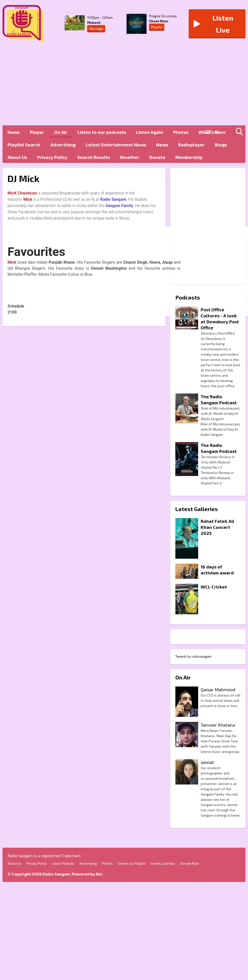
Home (14, 132)
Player (37, 132)
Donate (157, 157)
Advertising (63, 145)
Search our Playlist (132, 863)
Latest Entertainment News (116, 145)
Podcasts (188, 297)
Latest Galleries (197, 509)
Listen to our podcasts (102, 132)
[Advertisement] (121, 85)
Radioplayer (191, 145)
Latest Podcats (63, 863)
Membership (189, 157)
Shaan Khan (159, 21)
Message (96, 29)
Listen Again (150, 132)
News (162, 145)
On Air (61, 132)
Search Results (93, 157)
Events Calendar (163, 863)
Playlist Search (24, 145)
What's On (210, 132)
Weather (130, 157)
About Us (17, 157)
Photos (181, 132)
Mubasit (94, 23)
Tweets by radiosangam (193, 656)
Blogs (221, 145)
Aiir (99, 874)
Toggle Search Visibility (240, 133)
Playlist (157, 27)
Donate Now (190, 863)
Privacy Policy (52, 157)
